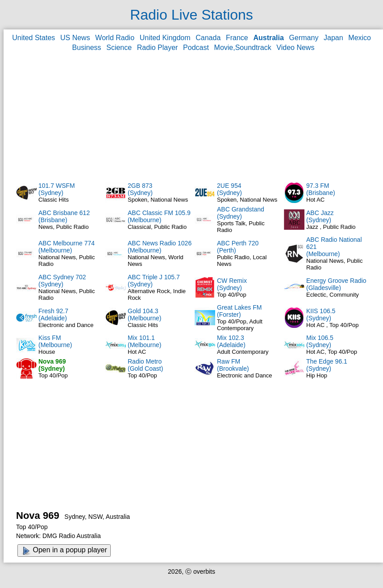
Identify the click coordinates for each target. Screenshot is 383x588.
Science (119, 48)
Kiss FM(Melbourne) (55, 341)
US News (75, 38)
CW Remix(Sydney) (232, 284)
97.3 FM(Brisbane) (321, 189)
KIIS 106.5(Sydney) (321, 315)
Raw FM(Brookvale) (233, 365)
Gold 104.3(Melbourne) (144, 315)
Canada (208, 38)
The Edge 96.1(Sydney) (327, 365)
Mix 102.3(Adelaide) (231, 341)
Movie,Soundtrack (243, 48)
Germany (304, 38)
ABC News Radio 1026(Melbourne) (160, 247)
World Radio (115, 38)
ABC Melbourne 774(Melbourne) (67, 247)
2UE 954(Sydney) (229, 189)
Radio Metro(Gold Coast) (145, 365)
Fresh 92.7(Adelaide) (53, 315)
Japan (333, 38)
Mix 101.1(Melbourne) (144, 341)
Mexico (360, 38)
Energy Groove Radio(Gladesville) (336, 284)
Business (87, 48)
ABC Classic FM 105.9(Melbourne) (159, 216)
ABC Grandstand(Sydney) (241, 213)
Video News (295, 48)
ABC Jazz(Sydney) (320, 216)
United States (33, 38)
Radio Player (158, 48)
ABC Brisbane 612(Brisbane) (64, 216)
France (237, 38)
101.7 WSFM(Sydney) (57, 189)
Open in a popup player (64, 551)
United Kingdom (165, 38)
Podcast (196, 48)
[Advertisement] (193, 116)
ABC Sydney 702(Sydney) (62, 281)
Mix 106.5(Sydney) (320, 341)
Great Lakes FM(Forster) (239, 311)
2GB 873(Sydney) (140, 189)
